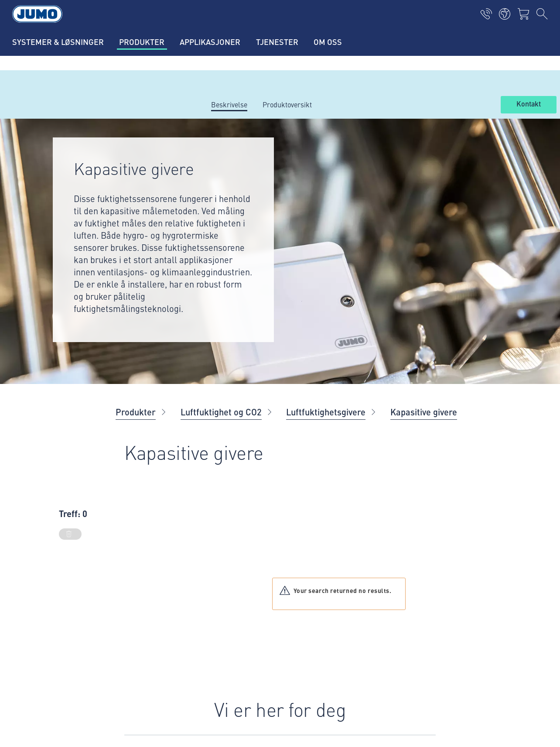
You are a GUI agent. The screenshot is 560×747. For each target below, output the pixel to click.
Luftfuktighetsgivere (326, 412)
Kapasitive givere (424, 412)
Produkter (136, 412)
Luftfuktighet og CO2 (221, 412)
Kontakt (529, 104)
